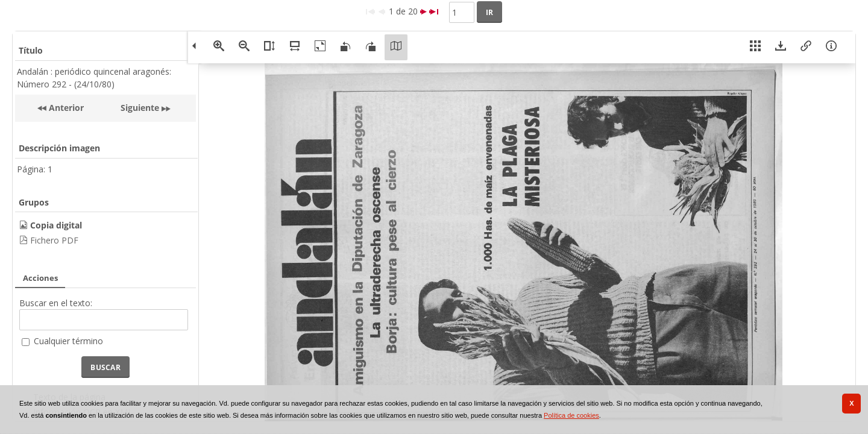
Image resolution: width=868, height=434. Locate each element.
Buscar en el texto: (56, 303)
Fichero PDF (54, 240)
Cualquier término (68, 341)
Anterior (65, 108)
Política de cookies (571, 415)
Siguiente (140, 108)
